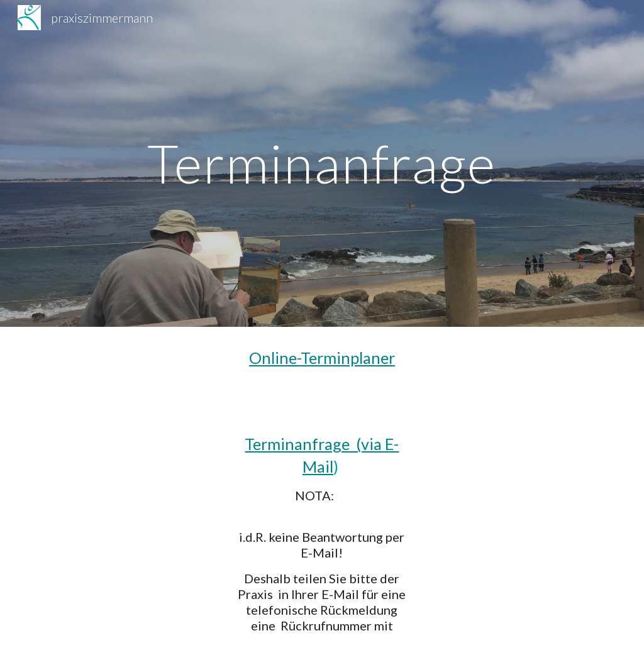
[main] (322, 163)
